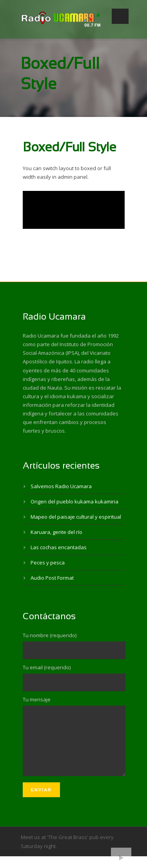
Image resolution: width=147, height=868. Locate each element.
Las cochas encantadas (59, 547)
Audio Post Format (52, 578)
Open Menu (120, 16)
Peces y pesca (48, 562)
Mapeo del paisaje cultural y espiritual (76, 517)
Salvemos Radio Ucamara (61, 486)
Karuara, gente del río (56, 532)
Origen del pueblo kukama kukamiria (74, 501)
